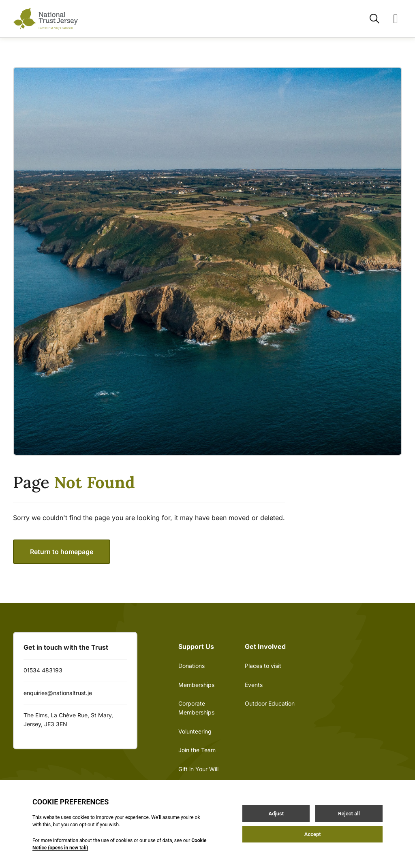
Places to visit (263, 666)
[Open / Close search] (370, 19)
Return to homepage (62, 552)
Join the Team (197, 750)
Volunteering (195, 731)
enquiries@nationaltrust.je (58, 693)
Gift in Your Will (198, 769)
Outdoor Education (270, 703)
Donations (191, 666)
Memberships (196, 685)
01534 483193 (43, 670)
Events (254, 685)
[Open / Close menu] (391, 19)
